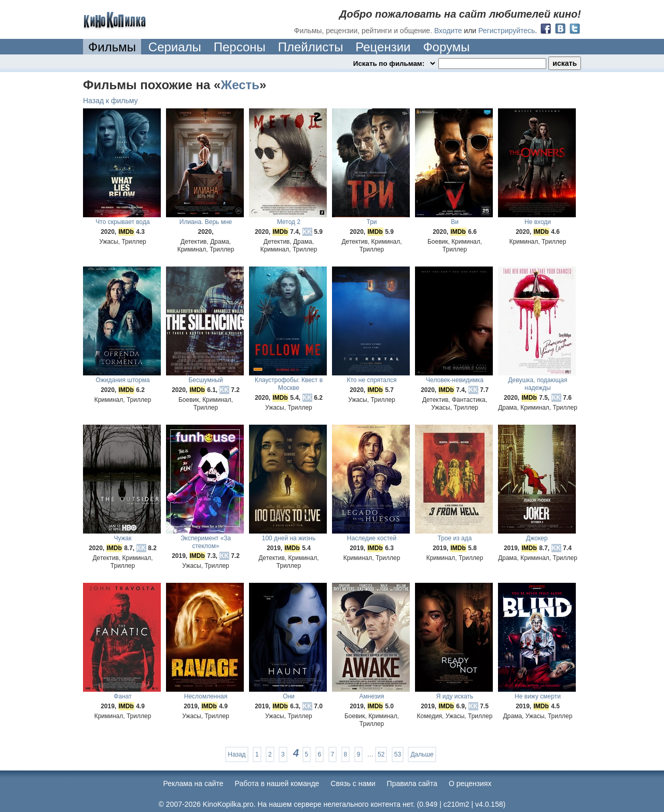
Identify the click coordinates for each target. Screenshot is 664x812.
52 (381, 754)
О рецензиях (470, 783)
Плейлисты (311, 47)
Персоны (240, 47)
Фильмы (112, 47)
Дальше (422, 754)
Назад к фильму (110, 101)
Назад (237, 754)
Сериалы (175, 47)
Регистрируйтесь (507, 31)
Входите (448, 31)
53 (398, 754)
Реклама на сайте (193, 783)
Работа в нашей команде (277, 783)
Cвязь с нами (353, 783)
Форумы (446, 47)
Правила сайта (412, 783)
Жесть (240, 85)
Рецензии (383, 47)
